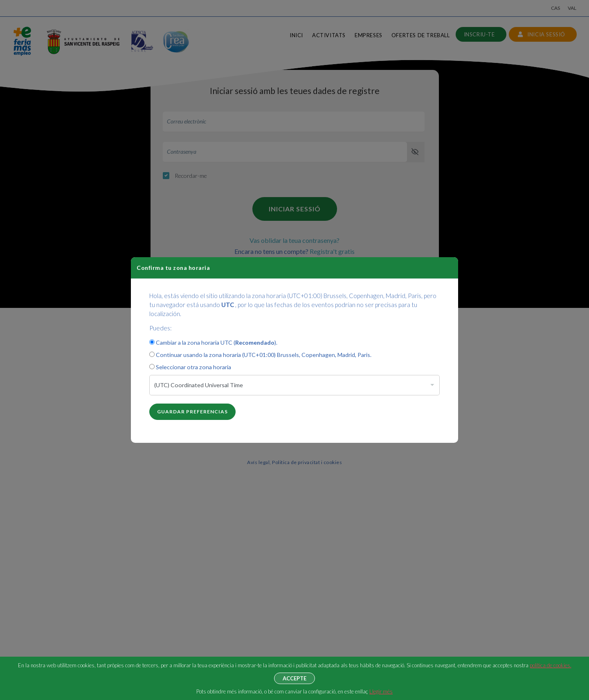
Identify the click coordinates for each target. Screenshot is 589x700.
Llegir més (381, 691)
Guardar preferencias (192, 412)
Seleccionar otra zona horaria (190, 367)
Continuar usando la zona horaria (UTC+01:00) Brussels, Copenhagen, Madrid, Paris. (260, 355)
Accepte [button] (294, 678)
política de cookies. (551, 665)
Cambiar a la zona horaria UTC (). (213, 342)
